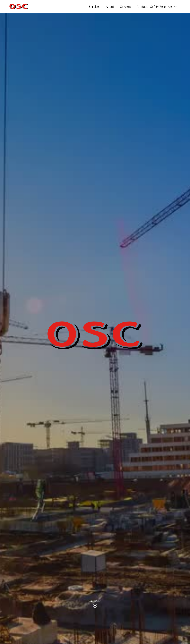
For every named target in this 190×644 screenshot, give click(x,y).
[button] (165, 7)
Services (94, 7)
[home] (19, 7)
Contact (142, 7)
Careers (125, 7)
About (110, 7)
